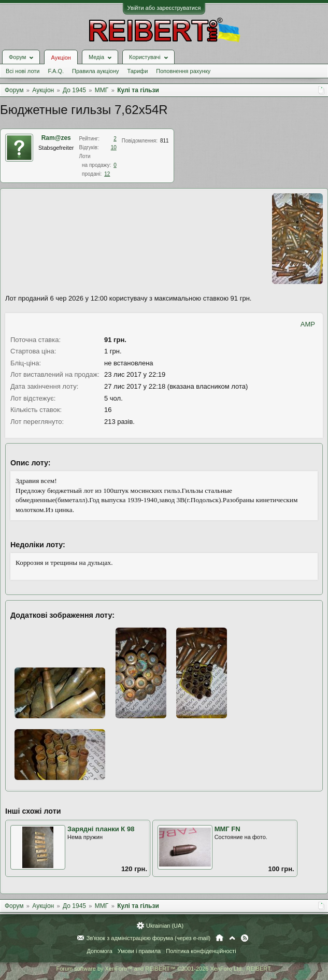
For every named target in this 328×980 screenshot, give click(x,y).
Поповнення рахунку (183, 71)
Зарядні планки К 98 (101, 829)
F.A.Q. (56, 71)
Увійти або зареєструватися (164, 8)
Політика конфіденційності (201, 951)
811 (165, 141)
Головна (219, 938)
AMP (308, 324)
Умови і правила (139, 951)
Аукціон (61, 58)
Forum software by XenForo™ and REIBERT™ (164, 969)
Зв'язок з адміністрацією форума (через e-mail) (149, 938)
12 (107, 174)
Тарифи (138, 71)
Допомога (99, 951)
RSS (245, 938)
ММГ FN (227, 829)
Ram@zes (56, 138)
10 (114, 147)
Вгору (232, 938)
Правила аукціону (95, 71)
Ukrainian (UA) (165, 926)
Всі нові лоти (23, 71)
